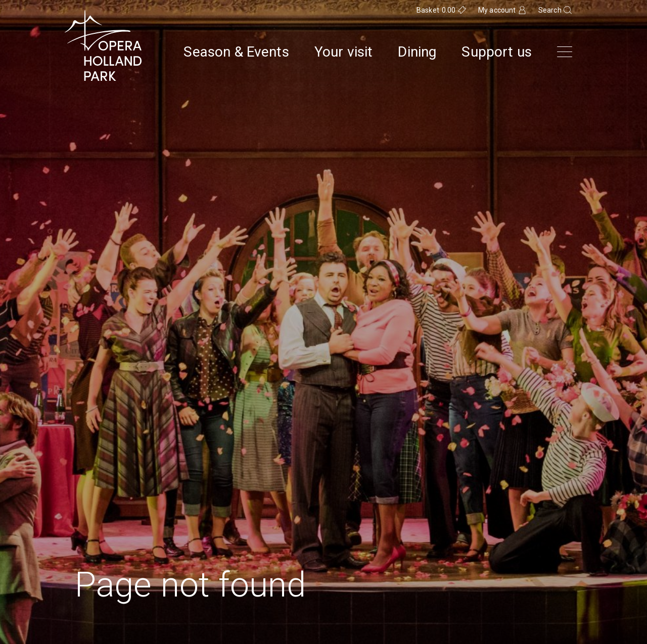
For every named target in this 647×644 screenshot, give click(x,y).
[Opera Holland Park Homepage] (103, 45)
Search (550, 10)
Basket (436, 10)
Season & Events (236, 52)
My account (497, 10)
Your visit (344, 52)
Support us (497, 52)
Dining (417, 52)
